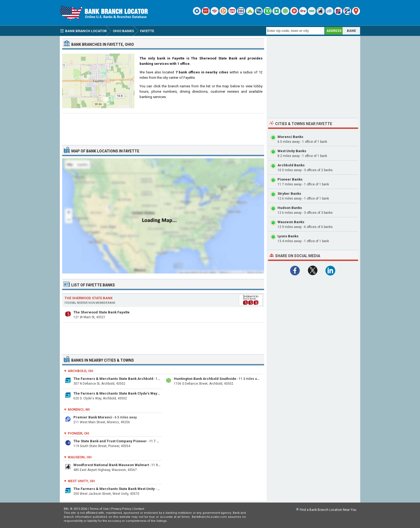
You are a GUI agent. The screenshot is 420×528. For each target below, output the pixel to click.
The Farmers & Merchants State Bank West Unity (114, 489)
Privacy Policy (121, 509)
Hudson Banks (290, 208)
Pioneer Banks (290, 179)
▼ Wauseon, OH (78, 457)
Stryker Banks (289, 194)
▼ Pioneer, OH (76, 433)
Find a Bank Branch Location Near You (328, 510)
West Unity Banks (292, 151)
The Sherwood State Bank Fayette (102, 312)
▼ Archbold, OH (78, 371)
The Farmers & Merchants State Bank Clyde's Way (115, 393)
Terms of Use (99, 509)
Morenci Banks (290, 137)
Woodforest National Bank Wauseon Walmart (111, 465)
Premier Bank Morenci (93, 417)
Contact (139, 509)
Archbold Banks (291, 165)
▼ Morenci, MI (77, 409)
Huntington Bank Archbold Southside (205, 379)
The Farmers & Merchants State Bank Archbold (113, 379)
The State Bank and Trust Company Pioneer (110, 441)
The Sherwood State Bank (89, 298)
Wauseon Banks (291, 222)
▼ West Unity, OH (79, 481)
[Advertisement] (163, 127)
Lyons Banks (288, 236)
